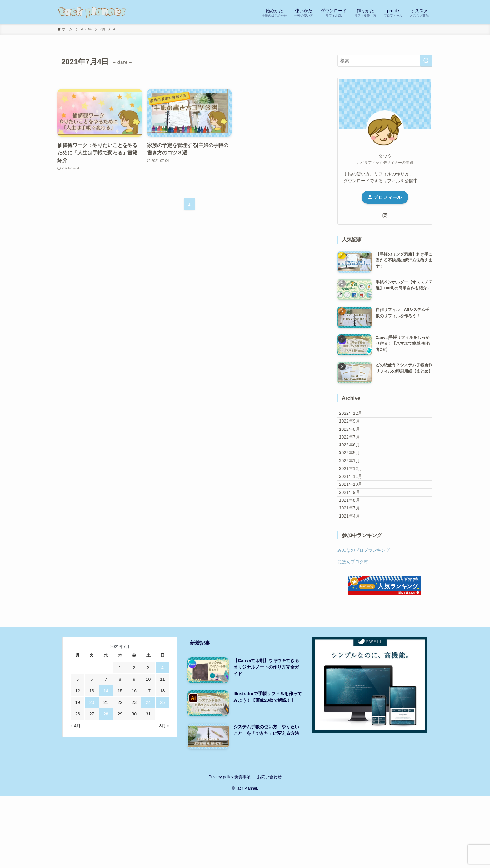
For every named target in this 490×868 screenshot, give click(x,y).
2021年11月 (356, 520)
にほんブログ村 (353, 633)
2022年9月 (355, 429)
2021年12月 (356, 507)
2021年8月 (355, 559)
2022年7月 (355, 455)
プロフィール (385, 197)
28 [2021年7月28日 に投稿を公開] (106, 785)
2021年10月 (356, 533)
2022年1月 (355, 494)
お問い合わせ (269, 848)
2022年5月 (355, 481)
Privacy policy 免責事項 (230, 848)
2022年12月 (356, 416)
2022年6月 (355, 468)
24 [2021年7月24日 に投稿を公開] (148, 774)
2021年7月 (355, 572)
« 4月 (75, 797)
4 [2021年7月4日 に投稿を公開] (162, 739)
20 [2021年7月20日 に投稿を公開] (92, 774)
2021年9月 (355, 546)
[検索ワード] (385, 61)
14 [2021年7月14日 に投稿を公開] (106, 762)
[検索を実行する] (426, 61)
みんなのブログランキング (364, 622)
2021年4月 (355, 585)
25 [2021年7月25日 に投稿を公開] (162, 774)
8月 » (165, 797)
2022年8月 (355, 442)
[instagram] (385, 216)
